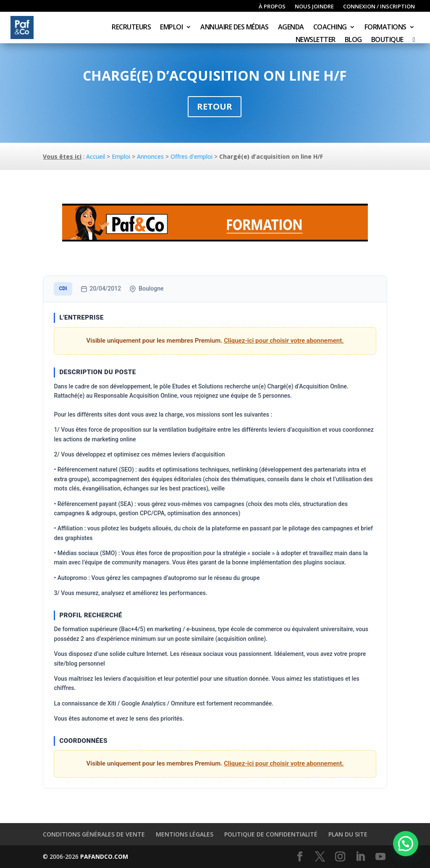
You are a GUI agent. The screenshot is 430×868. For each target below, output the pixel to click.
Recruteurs (131, 28)
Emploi (171, 28)
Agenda (291, 28)
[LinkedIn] (360, 857)
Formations (385, 28)
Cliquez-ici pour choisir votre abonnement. (284, 341)
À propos (272, 7)
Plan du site (348, 834)
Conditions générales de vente (94, 834)
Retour (215, 106)
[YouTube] (380, 857)
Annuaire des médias (235, 28)
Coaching (330, 28)
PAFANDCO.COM (104, 856)
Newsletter (316, 40)
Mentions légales (185, 834)
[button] (406, 844)
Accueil (96, 156)
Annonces (150, 156)
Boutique (387, 40)
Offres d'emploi (191, 156)
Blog (353, 40)
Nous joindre (314, 7)
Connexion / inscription (379, 7)
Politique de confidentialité (271, 834)
